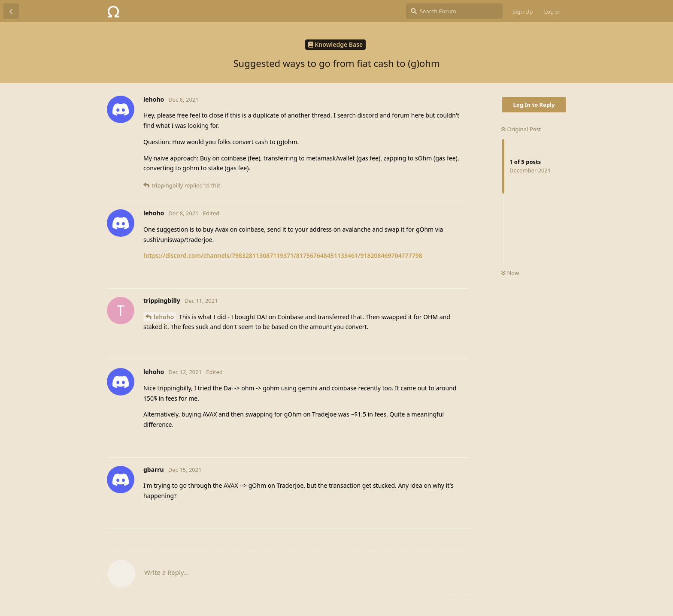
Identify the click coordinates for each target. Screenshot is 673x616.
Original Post (521, 129)
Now (510, 273)
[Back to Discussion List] (11, 11)
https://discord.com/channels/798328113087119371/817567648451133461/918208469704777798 (283, 255)
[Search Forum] (454, 11)
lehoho (164, 317)
